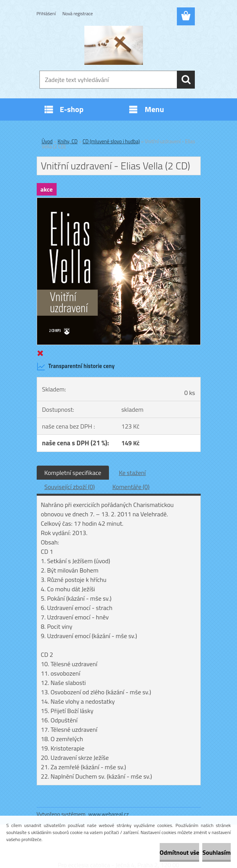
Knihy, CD (68, 141)
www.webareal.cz (109, 814)
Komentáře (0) (131, 487)
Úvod (47, 141)
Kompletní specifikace (73, 473)
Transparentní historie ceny (76, 366)
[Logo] (114, 45)
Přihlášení (46, 13)
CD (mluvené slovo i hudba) (111, 141)
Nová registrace (78, 13)
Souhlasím (217, 852)
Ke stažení (132, 473)
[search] (186, 80)
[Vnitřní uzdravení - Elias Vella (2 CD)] (119, 201)
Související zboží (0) (70, 487)
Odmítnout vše (180, 852)
